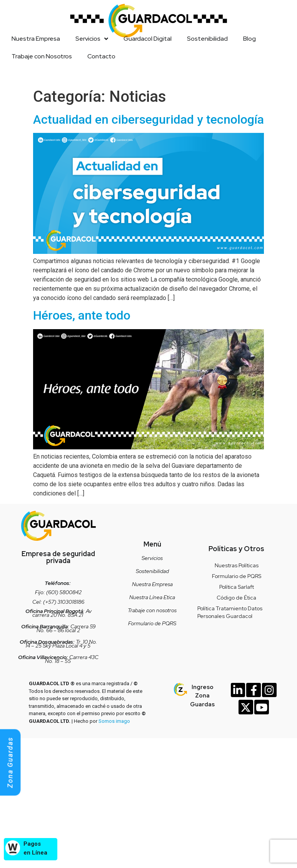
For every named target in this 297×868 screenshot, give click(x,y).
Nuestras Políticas (237, 565)
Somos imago (114, 721)
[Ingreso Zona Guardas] (180, 689)
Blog (249, 39)
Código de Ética (236, 598)
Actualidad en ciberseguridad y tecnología (148, 119)
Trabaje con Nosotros (42, 56)
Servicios (92, 39)
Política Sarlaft (237, 587)
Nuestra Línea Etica (152, 597)
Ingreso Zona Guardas (202, 696)
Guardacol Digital (148, 39)
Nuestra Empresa (36, 39)
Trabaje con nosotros (152, 610)
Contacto (101, 56)
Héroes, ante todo (82, 315)
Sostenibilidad (207, 39)
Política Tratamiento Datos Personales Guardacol (230, 612)
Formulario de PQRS (152, 623)
